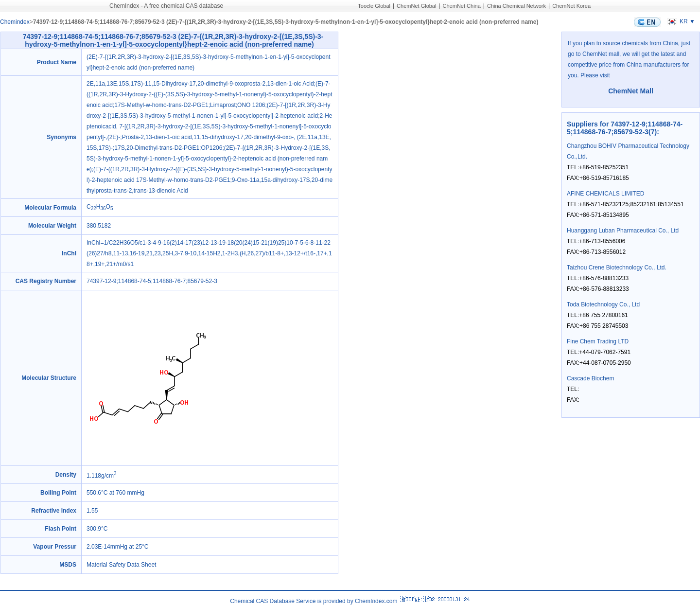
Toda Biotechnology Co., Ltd (603, 304)
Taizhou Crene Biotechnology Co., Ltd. (617, 268)
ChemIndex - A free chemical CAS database (166, 6)
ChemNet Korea (571, 6)
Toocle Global (374, 6)
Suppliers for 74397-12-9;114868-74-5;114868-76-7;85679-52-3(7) (625, 128)
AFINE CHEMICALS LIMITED (605, 194)
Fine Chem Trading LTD (598, 341)
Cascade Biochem (590, 378)
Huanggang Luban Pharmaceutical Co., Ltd (623, 231)
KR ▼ (680, 21)
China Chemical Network (516, 6)
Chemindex (15, 22)
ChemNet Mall (631, 91)
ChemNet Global (416, 6)
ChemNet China (462, 6)
